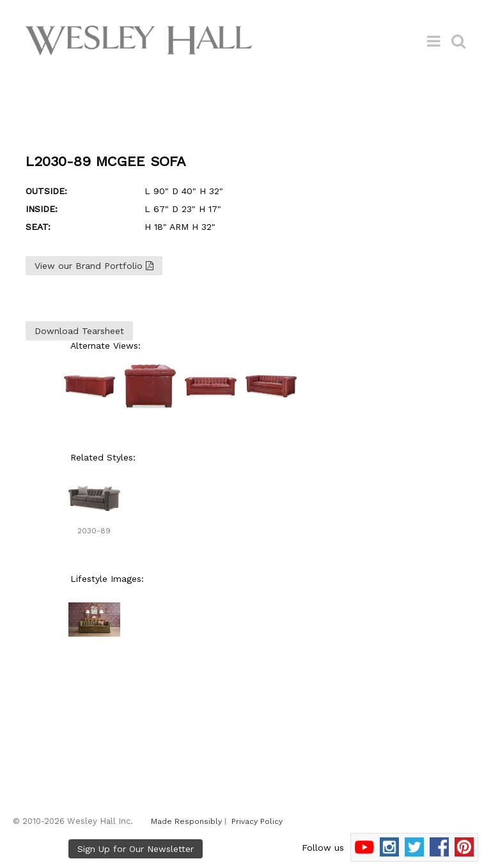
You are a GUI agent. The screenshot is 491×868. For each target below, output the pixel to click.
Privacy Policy (257, 821)
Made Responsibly (186, 821)
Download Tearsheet (79, 331)
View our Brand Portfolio (94, 266)
